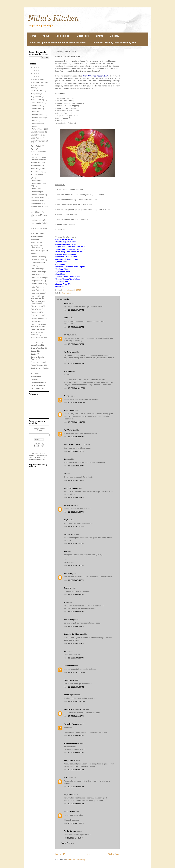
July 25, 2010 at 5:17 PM (73, 838)
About (46, 36)
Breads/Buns (36, 109)
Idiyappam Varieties (39, 201)
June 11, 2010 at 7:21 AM (74, 566)
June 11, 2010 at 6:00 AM (74, 497)
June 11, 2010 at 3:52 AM (74, 466)
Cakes (33, 112)
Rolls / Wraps (36, 309)
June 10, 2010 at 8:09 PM (74, 327)
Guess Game (36, 189)
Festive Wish (36, 165)
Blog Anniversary (38, 100)
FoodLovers (69, 680)
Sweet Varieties (37, 365)
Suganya (67, 303)
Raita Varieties (37, 290)
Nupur (66, 459)
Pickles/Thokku (37, 263)
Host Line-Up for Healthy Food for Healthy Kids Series (58, 43)
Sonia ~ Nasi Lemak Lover (75, 445)
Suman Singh (69, 619)
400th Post (35, 73)
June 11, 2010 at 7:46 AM (74, 580)
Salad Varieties (37, 315)
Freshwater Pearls (37, 459)
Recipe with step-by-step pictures (39, 297)
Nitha (66, 651)
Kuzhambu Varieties (39, 228)
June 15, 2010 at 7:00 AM (74, 823)
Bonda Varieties (37, 103)
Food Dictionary (37, 171)
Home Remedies (38, 195)
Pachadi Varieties (38, 257)
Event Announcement (39, 141)
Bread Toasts (36, 106)
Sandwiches (36, 321)
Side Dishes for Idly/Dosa (37, 334)
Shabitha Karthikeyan (73, 634)
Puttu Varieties (37, 287)
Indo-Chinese (36, 212)
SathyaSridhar (70, 760)
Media (33, 240)
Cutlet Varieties (37, 124)
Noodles (34, 254)
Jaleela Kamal (69, 812)
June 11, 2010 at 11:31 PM (74, 702)
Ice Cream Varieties (39, 198)
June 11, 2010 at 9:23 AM (74, 658)
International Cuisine (39, 215)
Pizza (33, 266)
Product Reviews (38, 284)
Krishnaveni (69, 666)
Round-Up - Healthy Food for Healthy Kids (115, 43)
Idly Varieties (36, 204)
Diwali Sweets (36, 135)
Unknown (68, 335)
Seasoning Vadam (38, 329)
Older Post (114, 854)
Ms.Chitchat (69, 352)
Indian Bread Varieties (40, 207)
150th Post (35, 67)
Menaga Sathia (70, 505)
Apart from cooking (38, 82)
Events (100, 36)
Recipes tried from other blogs (38, 302)
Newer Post (62, 854)
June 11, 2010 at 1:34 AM (74, 437)
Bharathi (67, 371)
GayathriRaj (69, 795)
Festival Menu (36, 162)
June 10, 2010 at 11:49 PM (74, 422)
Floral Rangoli (36, 168)
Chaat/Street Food (38, 115)
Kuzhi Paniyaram (38, 233)
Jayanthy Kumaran (72, 724)
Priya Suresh (69, 411)
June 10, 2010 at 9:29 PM (74, 344)
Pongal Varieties (37, 272)
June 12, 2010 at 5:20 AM (74, 736)
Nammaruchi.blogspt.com (75, 709)
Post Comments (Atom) (76, 860)
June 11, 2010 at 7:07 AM (74, 526)
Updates (34, 379)
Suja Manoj (68, 573)
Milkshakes (35, 243)
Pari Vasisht (69, 430)
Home (33, 36)
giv (32, 177)
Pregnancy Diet (37, 281)
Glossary (114, 36)
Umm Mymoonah (71, 488)
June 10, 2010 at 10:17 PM (74, 388)
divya (66, 520)
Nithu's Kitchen (53, 18)
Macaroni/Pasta (37, 236)
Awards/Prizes (37, 90)
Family (33, 154)
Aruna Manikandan (72, 743)
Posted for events (38, 278)
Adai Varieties (36, 79)
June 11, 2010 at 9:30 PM (74, 687)
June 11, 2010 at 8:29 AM (74, 595)
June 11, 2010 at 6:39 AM (74, 512)
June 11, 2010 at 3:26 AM (74, 451)
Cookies (34, 121)
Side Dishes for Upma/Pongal (37, 344)
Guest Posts (83, 36)
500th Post (35, 76)
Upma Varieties (37, 382)
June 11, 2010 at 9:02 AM (74, 643)
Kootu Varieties (37, 220)
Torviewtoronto (70, 831)
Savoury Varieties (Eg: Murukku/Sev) (40, 325)
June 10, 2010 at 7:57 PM (74, 310)
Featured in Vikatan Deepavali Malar (39, 158)
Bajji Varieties (36, 96)
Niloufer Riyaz (70, 534)
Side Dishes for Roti (39, 338)
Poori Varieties (37, 275)
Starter (34, 354)
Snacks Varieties (37, 348)
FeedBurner (39, 446)
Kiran (66, 318)
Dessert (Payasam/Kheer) (38, 128)
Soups (33, 351)
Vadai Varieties (37, 385)
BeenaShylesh (70, 695)
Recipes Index (63, 36)
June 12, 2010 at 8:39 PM (74, 804)
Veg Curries (36, 388)
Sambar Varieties (38, 318)
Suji (65, 551)
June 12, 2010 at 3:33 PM (74, 787)
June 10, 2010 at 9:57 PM (74, 364)
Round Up (35, 312)
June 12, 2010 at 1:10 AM (74, 716)
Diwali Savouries (37, 132)
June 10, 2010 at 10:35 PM (74, 403)
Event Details (36, 146)
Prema (66, 396)
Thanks (34, 373)
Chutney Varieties (38, 118)
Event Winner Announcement (37, 150)
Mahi (66, 603)
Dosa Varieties (37, 138)
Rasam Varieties (37, 293)
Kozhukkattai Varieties (40, 223)
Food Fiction (36, 174)
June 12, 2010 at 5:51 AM (74, 753)
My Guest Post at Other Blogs (38, 247)
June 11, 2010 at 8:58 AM (74, 612)
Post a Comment (67, 843)
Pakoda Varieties (38, 260)
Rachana (67, 588)
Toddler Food (36, 376)
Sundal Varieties (37, 362)
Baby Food (35, 93)
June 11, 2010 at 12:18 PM (74, 672)
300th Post (35, 70)
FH (65, 474)
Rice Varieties (67, 293)
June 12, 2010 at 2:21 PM (74, 770)
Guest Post (35, 192)
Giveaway (35, 180)
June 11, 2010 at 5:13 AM (74, 480)
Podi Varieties (36, 269)
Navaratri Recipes (38, 251)
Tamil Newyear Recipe (40, 368)
